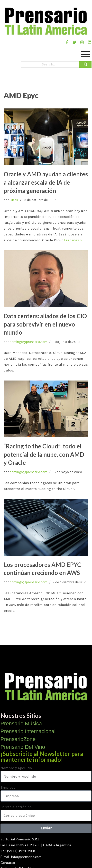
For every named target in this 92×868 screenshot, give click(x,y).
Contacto (8, 863)
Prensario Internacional (28, 731)
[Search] (50, 64)
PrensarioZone (18, 739)
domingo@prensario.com (28, 342)
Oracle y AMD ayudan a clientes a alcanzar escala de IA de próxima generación (46, 182)
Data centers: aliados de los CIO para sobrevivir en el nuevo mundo (45, 324)
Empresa (8, 787)
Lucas (14, 200)
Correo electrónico (16, 807)
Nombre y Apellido (16, 768)
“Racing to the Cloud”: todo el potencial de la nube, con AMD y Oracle (44, 454)
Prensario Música (21, 724)
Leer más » (73, 240)
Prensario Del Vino (23, 747)
